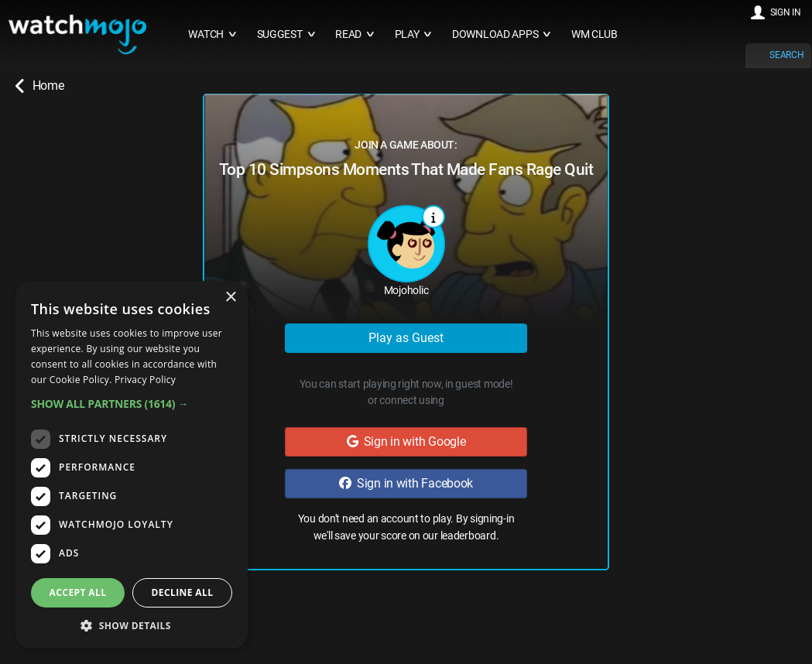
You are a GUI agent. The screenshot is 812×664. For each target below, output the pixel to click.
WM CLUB (594, 34)
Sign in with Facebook (406, 483)
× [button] (230, 298)
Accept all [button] (78, 592)
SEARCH (786, 55)
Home (39, 86)
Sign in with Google (406, 442)
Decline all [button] (183, 592)
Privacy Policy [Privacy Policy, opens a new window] (145, 380)
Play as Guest (406, 338)
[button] (132, 404)
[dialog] (132, 465)
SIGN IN (786, 12)
